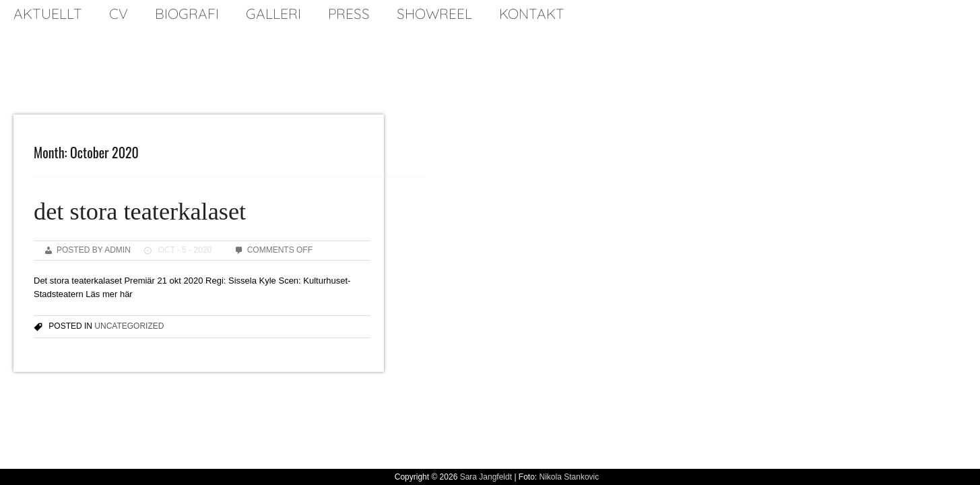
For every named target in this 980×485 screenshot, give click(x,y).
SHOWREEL (434, 13)
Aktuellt (48, 13)
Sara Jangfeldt (486, 477)
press (349, 13)
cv (119, 13)
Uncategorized (129, 326)
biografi (187, 13)
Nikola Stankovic (569, 477)
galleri (273, 13)
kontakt (532, 13)
